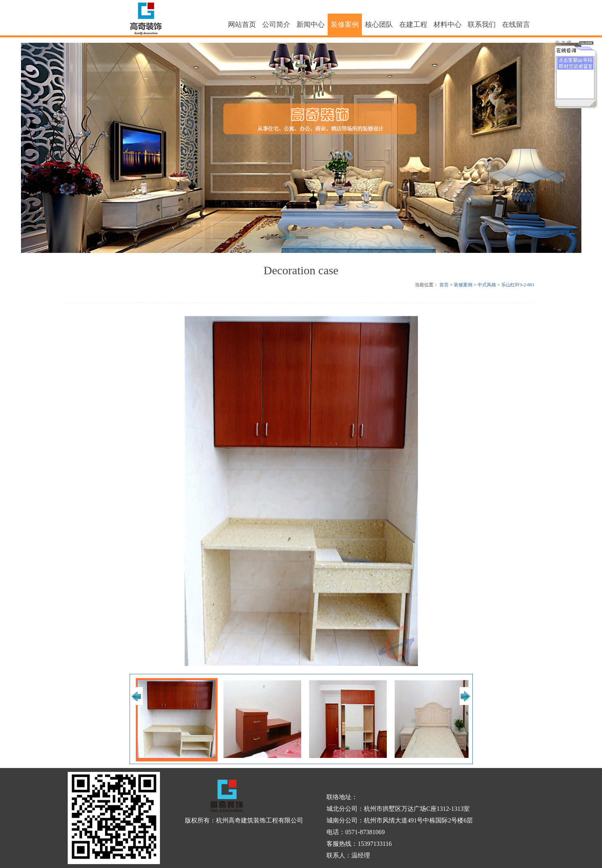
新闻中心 (311, 25)
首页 (444, 285)
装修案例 (345, 25)
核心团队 (379, 25)
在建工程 (413, 25)
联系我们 (482, 25)
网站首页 (242, 25)
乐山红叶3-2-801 (518, 285)
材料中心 (448, 25)
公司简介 (276, 25)
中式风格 (487, 285)
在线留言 (516, 25)
